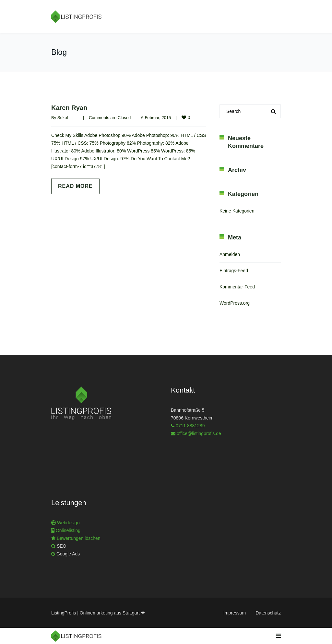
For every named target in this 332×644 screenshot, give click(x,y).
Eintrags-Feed (234, 271)
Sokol (63, 118)
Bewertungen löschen (78, 538)
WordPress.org (235, 303)
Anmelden (230, 254)
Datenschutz (268, 613)
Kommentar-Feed (237, 287)
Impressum (235, 613)
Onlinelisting (68, 530)
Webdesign (68, 523)
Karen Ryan (69, 108)
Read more (75, 186)
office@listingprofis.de (199, 433)
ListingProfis (64, 613)
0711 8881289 (190, 426)
